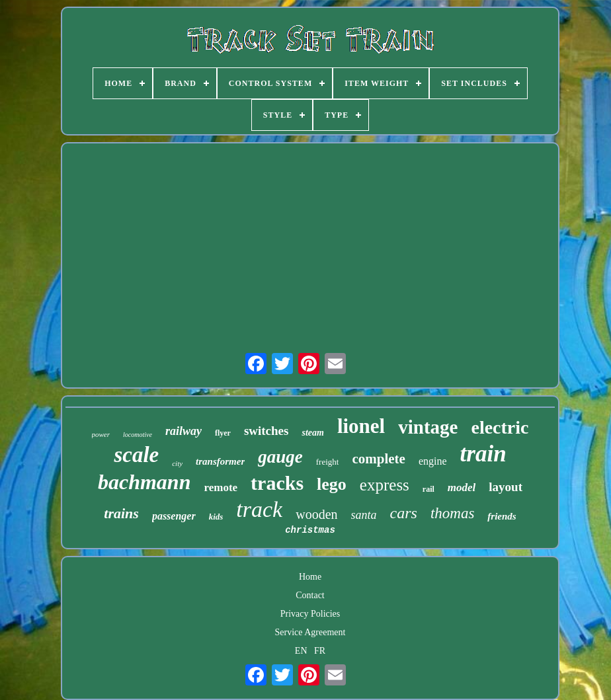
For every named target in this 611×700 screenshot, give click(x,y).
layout (506, 487)
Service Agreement (310, 632)
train (483, 454)
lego (332, 484)
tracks (277, 483)
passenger (174, 516)
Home (310, 577)
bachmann (144, 482)
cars (404, 513)
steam (312, 433)
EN (301, 651)
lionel (361, 426)
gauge (280, 457)
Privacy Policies (310, 614)
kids (216, 517)
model (462, 487)
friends (502, 516)
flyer (223, 433)
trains (121, 513)
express (385, 485)
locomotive (138, 435)
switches (266, 431)
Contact (310, 595)
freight (328, 462)
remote (221, 487)
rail (428, 489)
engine (433, 461)
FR (320, 651)
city (177, 463)
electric (500, 427)
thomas (452, 513)
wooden (316, 514)
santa (364, 515)
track (259, 509)
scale (136, 455)
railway (183, 431)
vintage (428, 427)
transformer (220, 461)
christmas (310, 530)
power (101, 434)
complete (378, 459)
